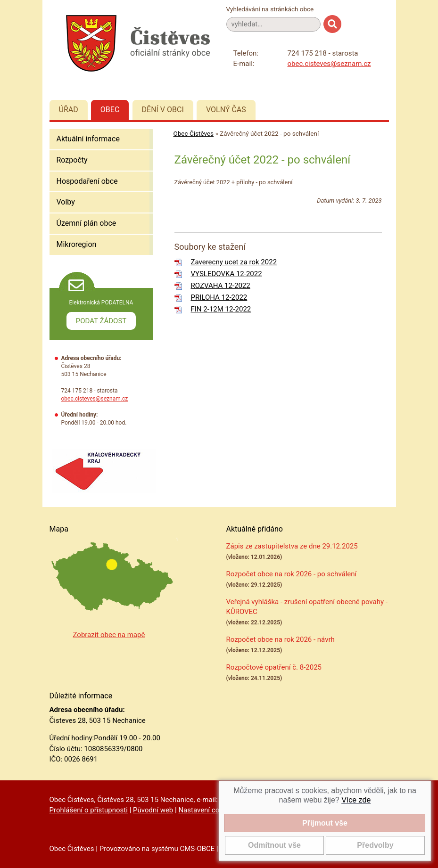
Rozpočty (72, 160)
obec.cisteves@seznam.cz (329, 64)
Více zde (356, 800)
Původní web (153, 810)
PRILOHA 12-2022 (219, 297)
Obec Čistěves (194, 133)
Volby (66, 202)
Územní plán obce (87, 223)
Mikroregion (77, 244)
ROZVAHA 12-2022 (221, 286)
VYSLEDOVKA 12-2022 (227, 274)
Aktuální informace (88, 139)
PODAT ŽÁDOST (101, 321)
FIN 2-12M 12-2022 (221, 309)
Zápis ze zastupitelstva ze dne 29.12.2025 (292, 546)
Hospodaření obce (87, 181)
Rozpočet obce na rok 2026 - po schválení (292, 574)
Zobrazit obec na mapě (109, 635)
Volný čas (226, 110)
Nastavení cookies (207, 810)
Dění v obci (163, 110)
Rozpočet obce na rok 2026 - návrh (281, 639)
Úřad (69, 110)
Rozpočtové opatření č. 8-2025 (274, 667)
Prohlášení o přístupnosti (89, 810)
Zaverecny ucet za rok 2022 (234, 262)
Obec (110, 110)
